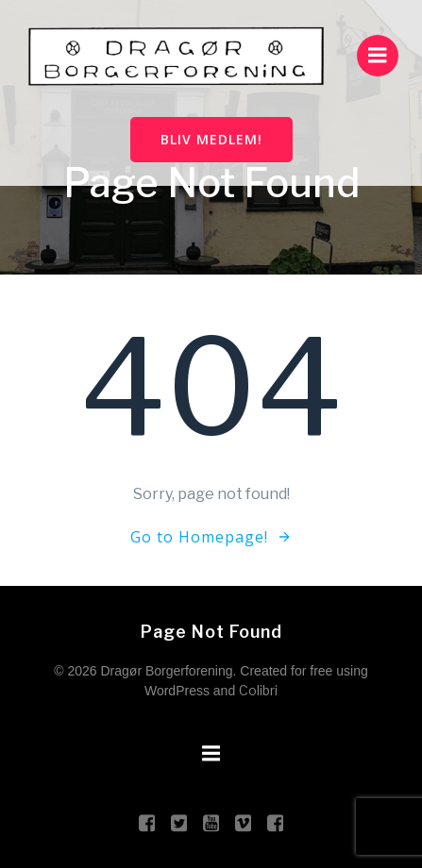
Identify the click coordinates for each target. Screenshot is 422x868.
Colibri (258, 690)
